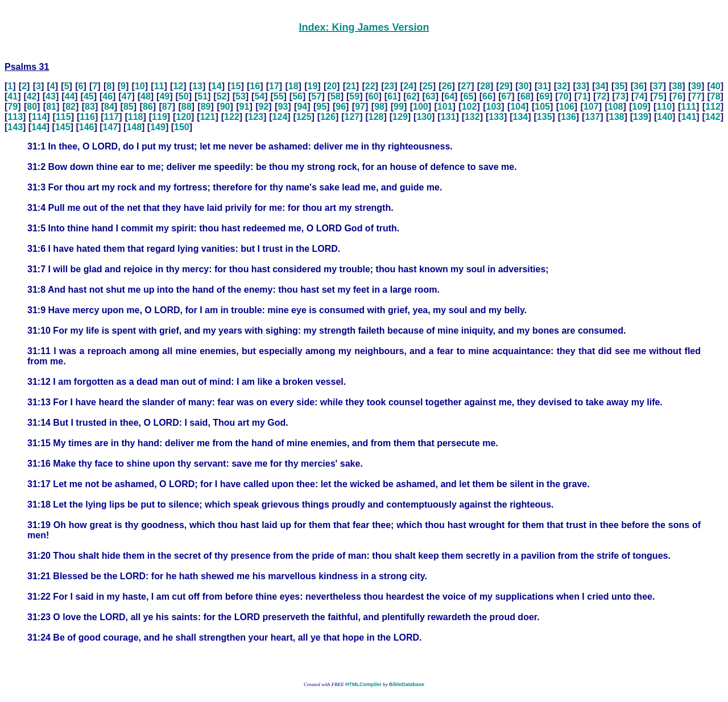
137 (592, 117)
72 (601, 96)
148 (134, 127)
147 (111, 127)
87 (167, 107)
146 (87, 127)
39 (696, 86)
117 (112, 117)
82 (71, 107)
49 (164, 96)
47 (127, 96)
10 (140, 86)
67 (506, 96)
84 (109, 107)
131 (448, 117)
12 (178, 86)
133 (496, 117)
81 (51, 107)
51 (202, 96)
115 (63, 117)
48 (146, 96)
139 (641, 117)
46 (107, 96)
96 (341, 107)
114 (40, 117)
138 (617, 117)
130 (424, 117)
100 (421, 107)
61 (392, 96)
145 (63, 127)
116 (87, 117)
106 (567, 107)
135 (545, 117)
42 (32, 96)
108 (616, 107)
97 (360, 107)
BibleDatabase (407, 684)
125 (304, 117)
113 (15, 117)
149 (158, 127)
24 (408, 86)
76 (677, 96)
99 (399, 107)
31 (543, 86)
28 (485, 86)
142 (713, 117)
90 (225, 107)
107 (591, 107)
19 (313, 86)
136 (568, 117)
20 (332, 86)
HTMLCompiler (363, 684)
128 (376, 117)
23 (389, 86)
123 (256, 117)
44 (70, 96)
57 (317, 96)
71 (582, 96)
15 (236, 86)
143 (15, 127)
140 (665, 117)
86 (148, 107)
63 (431, 96)
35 (619, 86)
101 (445, 107)
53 (241, 96)
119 (160, 117)
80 (32, 107)
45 (89, 96)
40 (715, 86)
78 (715, 96)
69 (544, 96)
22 (370, 86)
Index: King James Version (364, 27)
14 (217, 86)
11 (159, 86)
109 (640, 107)
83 (90, 107)
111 (688, 107)
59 (354, 96)
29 (504, 86)
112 (713, 107)
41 (13, 96)
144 (39, 127)
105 (542, 107)
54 (259, 96)
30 (524, 86)
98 (379, 107)
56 (297, 96)
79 (13, 107)
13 (197, 86)
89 (206, 107)
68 (526, 96)
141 (689, 117)
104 (518, 107)
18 (293, 86)
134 (521, 117)
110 (664, 107)
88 (187, 107)
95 (321, 107)
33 (581, 86)
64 (449, 96)
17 (274, 86)
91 (245, 107)
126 (328, 117)
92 (264, 107)
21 (351, 86)
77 (696, 96)
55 (279, 96)
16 (255, 86)
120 (183, 117)
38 (677, 86)
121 (208, 117)
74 (639, 96)
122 (232, 117)
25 (428, 86)
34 (601, 86)
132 (472, 117)
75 (659, 96)
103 (494, 107)
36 (639, 86)
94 (302, 107)
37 (658, 86)
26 (447, 86)
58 (336, 96)
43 (51, 96)
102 (470, 107)
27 (466, 86)
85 (129, 107)
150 (182, 127)
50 (184, 96)
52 (222, 96)
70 (564, 96)
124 (280, 117)
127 (352, 117)
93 (283, 107)
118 (136, 117)
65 (469, 96)
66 (487, 96)
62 (412, 96)
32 (562, 86)
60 (374, 96)
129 (400, 117)
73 (621, 96)
